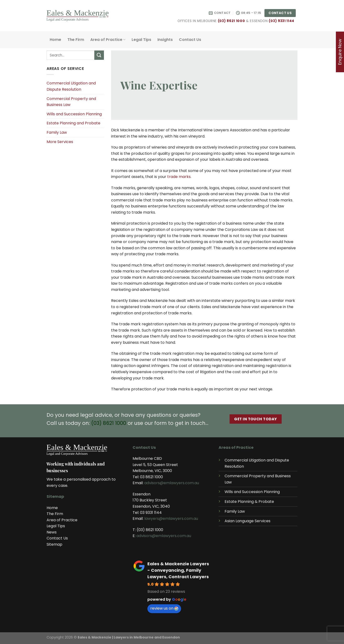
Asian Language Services (247, 521)
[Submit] (99, 55)
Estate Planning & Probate (249, 502)
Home (55, 40)
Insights (165, 40)
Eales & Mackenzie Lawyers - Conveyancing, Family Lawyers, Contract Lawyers (178, 570)
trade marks (179, 177)
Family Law (57, 132)
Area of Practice (108, 40)
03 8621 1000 (151, 477)
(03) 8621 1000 (231, 21)
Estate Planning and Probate (73, 123)
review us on (164, 608)
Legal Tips (141, 40)
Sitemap (54, 544)
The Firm (76, 40)
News (52, 532)
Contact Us (190, 40)
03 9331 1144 (151, 513)
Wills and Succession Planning (74, 114)
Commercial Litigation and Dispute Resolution (71, 86)
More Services (60, 142)
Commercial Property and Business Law (71, 102)
